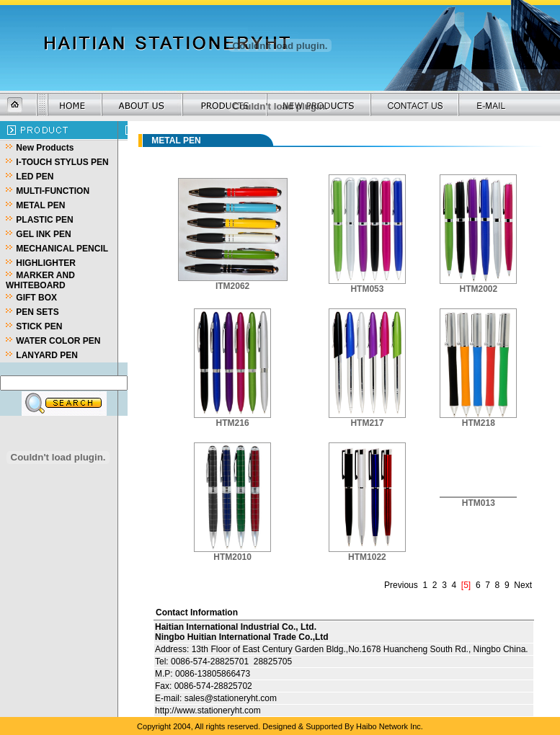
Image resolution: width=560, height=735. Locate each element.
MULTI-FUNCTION (53, 191)
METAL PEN (40, 205)
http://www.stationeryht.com (208, 710)
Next (523, 585)
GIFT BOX (36, 298)
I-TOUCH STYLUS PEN (62, 162)
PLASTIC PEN (44, 220)
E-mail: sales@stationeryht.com (216, 698)
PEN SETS (37, 312)
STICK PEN (39, 326)
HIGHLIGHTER (46, 263)
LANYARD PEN (47, 355)
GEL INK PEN (43, 234)
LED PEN (35, 177)
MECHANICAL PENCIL (62, 249)
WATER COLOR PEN (58, 341)
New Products (45, 148)
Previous (401, 585)
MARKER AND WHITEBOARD (40, 280)
